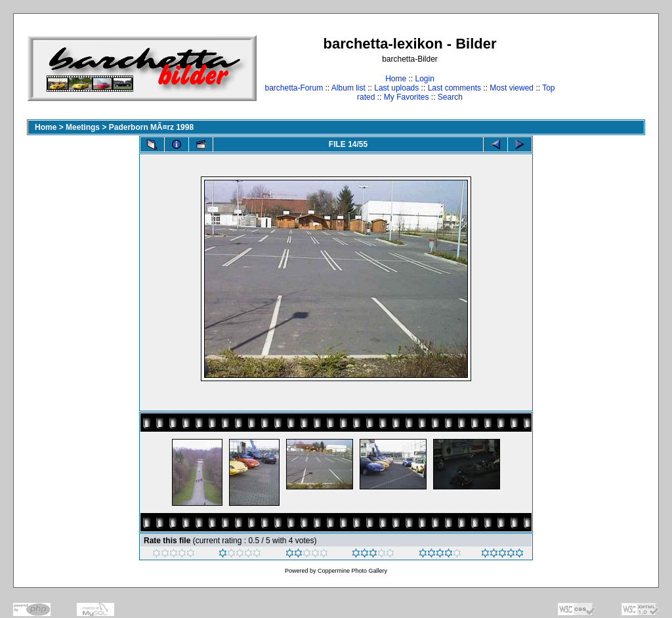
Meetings (83, 127)
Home (396, 79)
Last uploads (396, 88)
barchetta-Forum (294, 88)
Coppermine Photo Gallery (352, 571)
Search (450, 97)
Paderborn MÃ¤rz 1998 (151, 127)
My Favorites (407, 97)
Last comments (454, 88)
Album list (348, 88)
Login (424, 79)
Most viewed (512, 88)
